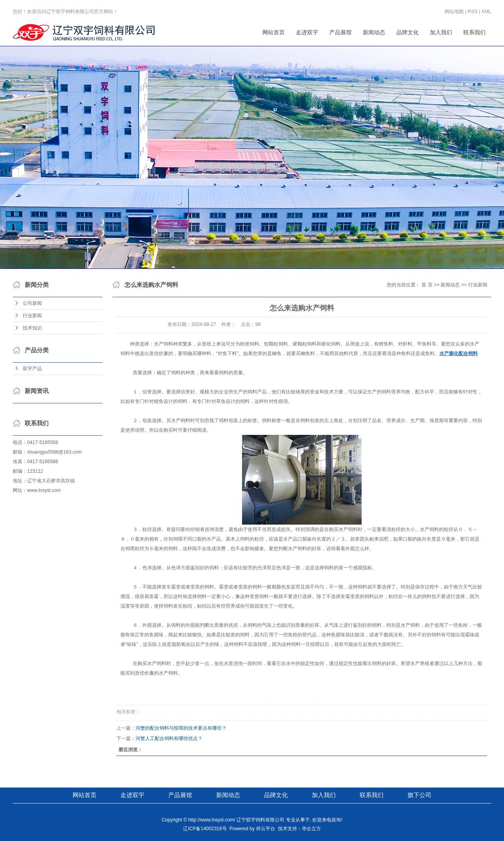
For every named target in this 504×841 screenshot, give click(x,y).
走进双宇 (307, 32)
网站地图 (454, 12)
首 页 (427, 285)
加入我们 (441, 32)
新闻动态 (374, 32)
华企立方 (311, 829)
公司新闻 (32, 303)
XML (486, 12)
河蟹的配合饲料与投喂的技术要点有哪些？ (181, 728)
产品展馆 (341, 32)
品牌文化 (408, 32)
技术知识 (32, 328)
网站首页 (274, 32)
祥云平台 (266, 829)
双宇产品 (32, 369)
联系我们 (474, 32)
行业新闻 (32, 316)
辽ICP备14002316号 (205, 829)
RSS (473, 12)
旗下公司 (419, 795)
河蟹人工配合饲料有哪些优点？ (169, 738)
